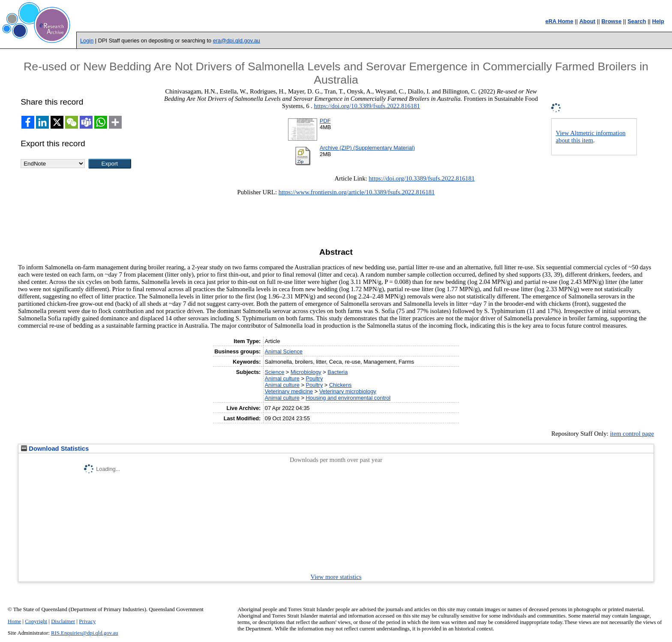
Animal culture (282, 378)
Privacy (87, 621)
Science (275, 372)
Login (87, 41)
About (588, 21)
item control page (632, 434)
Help (658, 21)
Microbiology (306, 372)
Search (637, 21)
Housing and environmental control (348, 398)
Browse (611, 21)
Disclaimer (63, 621)
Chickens (340, 385)
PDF (325, 121)
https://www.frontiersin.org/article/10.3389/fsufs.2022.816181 (357, 192)
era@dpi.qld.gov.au (237, 41)
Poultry (314, 378)
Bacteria (337, 372)
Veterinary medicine (289, 391)
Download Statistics (55, 449)
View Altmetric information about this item (591, 137)
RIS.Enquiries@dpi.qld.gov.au (85, 633)
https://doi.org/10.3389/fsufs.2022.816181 (367, 106)
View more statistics (336, 577)
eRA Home (559, 21)
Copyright (36, 621)
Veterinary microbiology (348, 391)
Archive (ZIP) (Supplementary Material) (367, 148)
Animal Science (284, 351)
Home (14, 621)
